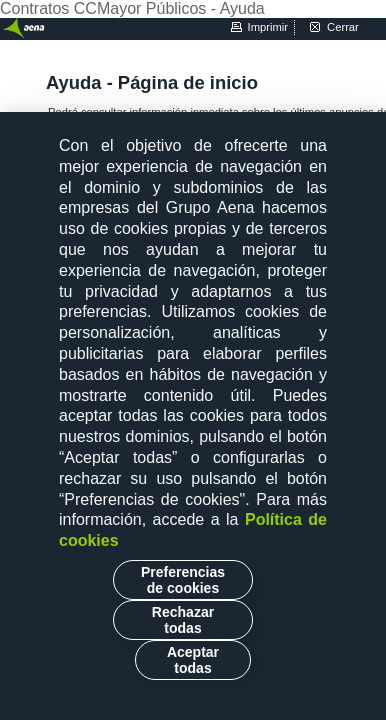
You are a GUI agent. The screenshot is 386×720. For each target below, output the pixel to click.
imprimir (268, 27)
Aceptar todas (193, 660)
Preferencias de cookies (183, 580)
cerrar (343, 27)
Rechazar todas (183, 620)
